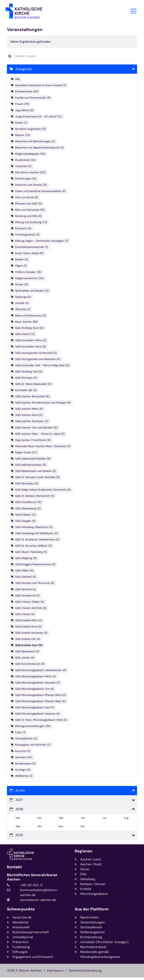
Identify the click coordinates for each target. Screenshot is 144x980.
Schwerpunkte (21, 909)
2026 (19, 809)
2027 (19, 800)
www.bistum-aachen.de (38, 900)
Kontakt (14, 867)
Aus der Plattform (92, 909)
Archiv (20, 790)
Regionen (84, 851)
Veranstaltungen (25, 30)
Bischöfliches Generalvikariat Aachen (32, 877)
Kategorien (24, 69)
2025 (19, 835)
